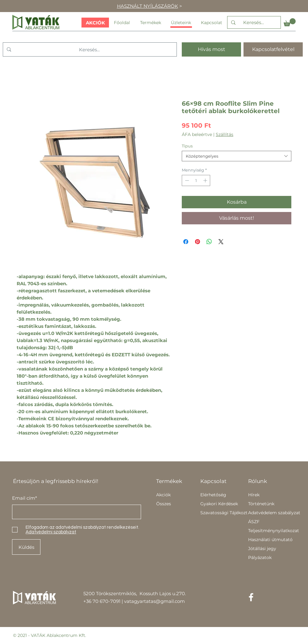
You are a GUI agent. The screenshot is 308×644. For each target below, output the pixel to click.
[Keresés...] (253, 22)
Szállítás (225, 135)
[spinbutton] (196, 180)
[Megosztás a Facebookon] (186, 242)
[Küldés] (26, 547)
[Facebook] (251, 597)
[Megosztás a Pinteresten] (198, 242)
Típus (187, 146)
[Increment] (206, 180)
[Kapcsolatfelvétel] (273, 49)
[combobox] (237, 156)
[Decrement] (186, 180)
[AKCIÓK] (95, 23)
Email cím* (25, 498)
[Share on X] (221, 242)
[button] (290, 22)
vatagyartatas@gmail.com (154, 601)
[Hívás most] (211, 49)
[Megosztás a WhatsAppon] (209, 242)
